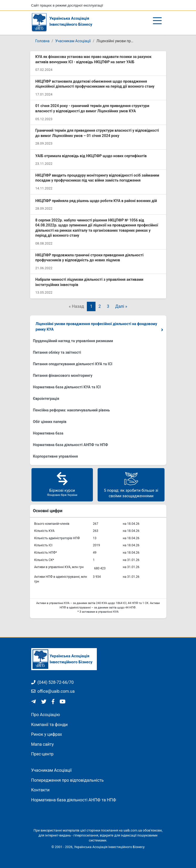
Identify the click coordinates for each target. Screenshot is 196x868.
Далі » (121, 306)
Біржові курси (62, 484)
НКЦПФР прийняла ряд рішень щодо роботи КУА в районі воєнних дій (96, 201)
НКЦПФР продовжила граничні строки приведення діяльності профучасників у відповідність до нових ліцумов (89, 258)
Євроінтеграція (46, 399)
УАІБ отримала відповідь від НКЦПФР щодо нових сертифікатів (91, 156)
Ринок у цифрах (47, 734)
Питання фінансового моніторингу (63, 375)
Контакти (40, 790)
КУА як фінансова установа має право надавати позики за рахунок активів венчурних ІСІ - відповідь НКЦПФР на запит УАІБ (94, 59)
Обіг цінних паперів (50, 422)
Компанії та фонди (49, 725)
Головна (43, 41)
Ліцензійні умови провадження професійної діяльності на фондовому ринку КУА (96, 327)
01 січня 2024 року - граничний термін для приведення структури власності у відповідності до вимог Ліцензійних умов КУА (92, 108)
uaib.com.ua (133, 830)
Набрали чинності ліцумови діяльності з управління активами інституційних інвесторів (89, 282)
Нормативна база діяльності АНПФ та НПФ (71, 445)
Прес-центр (43, 754)
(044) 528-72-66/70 (52, 682)
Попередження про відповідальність (68, 780)
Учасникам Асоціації (73, 41)
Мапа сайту (43, 744)
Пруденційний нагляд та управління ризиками (73, 341)
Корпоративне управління (55, 456)
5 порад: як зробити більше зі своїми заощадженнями (131, 485)
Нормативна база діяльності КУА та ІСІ (67, 387)
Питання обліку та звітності (57, 352)
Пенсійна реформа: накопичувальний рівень (71, 410)
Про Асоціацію (46, 715)
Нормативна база (48, 433)
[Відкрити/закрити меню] (157, 21)
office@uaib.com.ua (53, 691)
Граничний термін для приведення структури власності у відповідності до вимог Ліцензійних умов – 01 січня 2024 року (97, 133)
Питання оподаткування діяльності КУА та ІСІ (73, 364)
